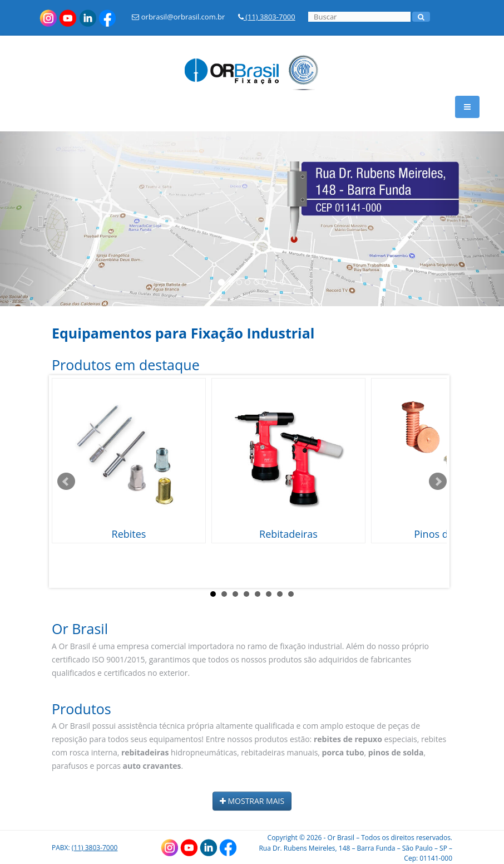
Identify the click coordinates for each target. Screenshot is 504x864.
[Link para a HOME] (252, 64)
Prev (66, 482)
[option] (252, 219)
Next (438, 482)
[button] (38, 219)
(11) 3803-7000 (267, 17)
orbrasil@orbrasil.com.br (178, 17)
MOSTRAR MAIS (252, 801)
